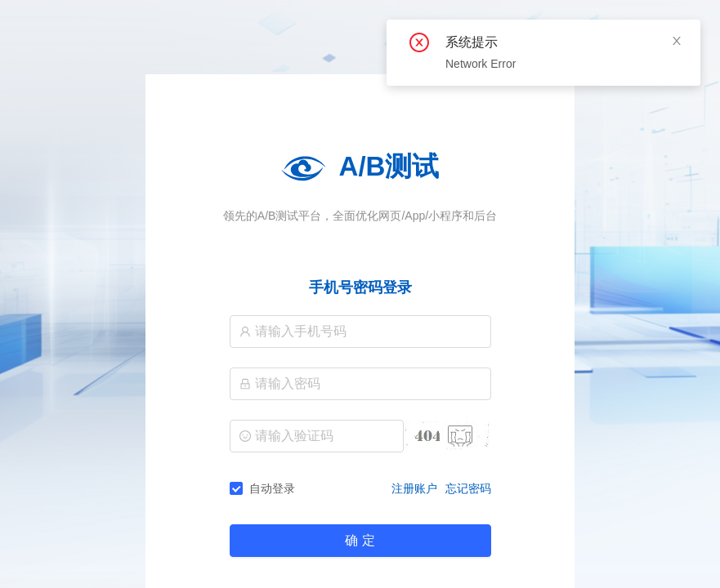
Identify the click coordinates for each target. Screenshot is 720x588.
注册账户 (414, 488)
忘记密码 (468, 488)
